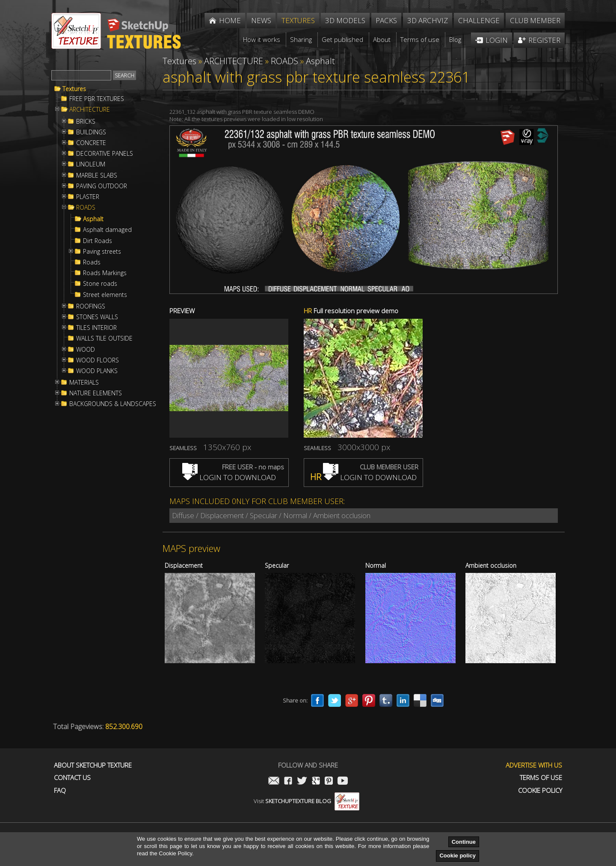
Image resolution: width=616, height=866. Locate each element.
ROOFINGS (91, 306)
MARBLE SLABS (97, 175)
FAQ (60, 790)
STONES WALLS (97, 317)
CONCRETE (91, 143)
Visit (307, 801)
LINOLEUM (91, 164)
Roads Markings (105, 273)
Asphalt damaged (107, 230)
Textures (74, 89)
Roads (92, 262)
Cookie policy (458, 856)
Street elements (105, 295)
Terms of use (541, 778)
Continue (464, 842)
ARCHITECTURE (90, 110)
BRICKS (86, 122)
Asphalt (93, 219)
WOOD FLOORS (98, 360)
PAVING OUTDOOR (102, 186)
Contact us (72, 778)
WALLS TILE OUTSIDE (104, 338)
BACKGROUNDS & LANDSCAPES (113, 404)
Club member (535, 20)
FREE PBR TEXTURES (97, 99)
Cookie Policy (540, 790)
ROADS (86, 208)
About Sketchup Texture (93, 765)
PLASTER (88, 197)
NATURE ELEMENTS (96, 393)
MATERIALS (84, 383)
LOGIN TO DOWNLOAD (229, 477)
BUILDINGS (91, 132)
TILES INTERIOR (96, 328)
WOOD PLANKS (97, 371)
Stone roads (100, 284)
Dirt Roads (98, 241)
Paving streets (102, 252)
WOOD (86, 350)
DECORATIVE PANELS (105, 154)
